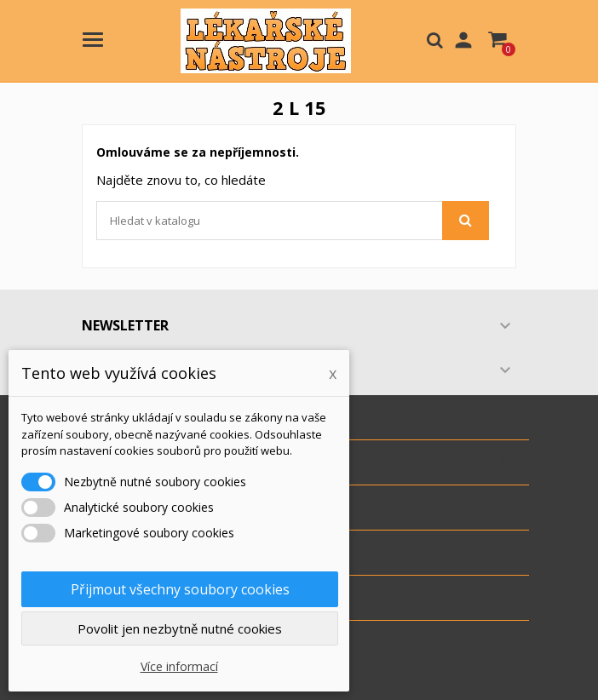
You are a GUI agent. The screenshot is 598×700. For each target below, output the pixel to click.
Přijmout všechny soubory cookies (180, 589)
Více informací (179, 666)
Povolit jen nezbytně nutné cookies (180, 628)
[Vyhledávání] (293, 221)
